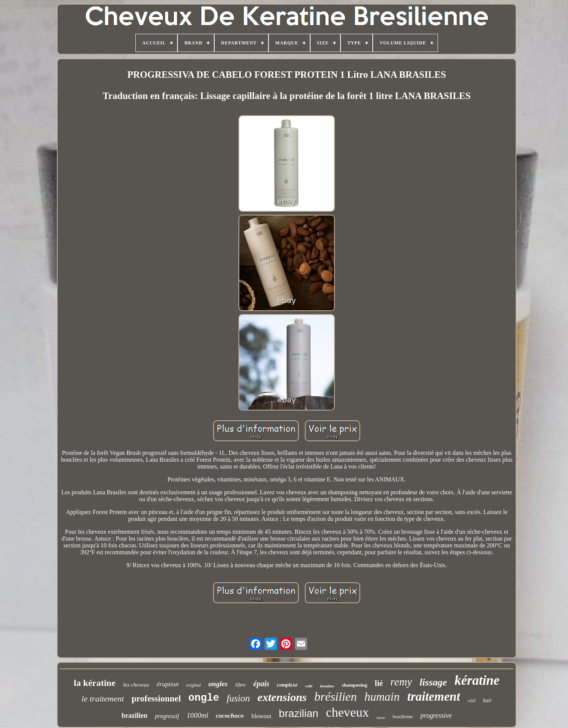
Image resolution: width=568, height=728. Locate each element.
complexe (287, 685)
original (194, 685)
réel (471, 700)
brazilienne (403, 717)
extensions (282, 697)
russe (381, 717)
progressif (167, 716)
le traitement (103, 699)
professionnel (156, 699)
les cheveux (136, 685)
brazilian (298, 713)
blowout (261, 716)
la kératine (95, 683)
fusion (238, 698)
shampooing (354, 685)
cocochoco (230, 716)
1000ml (197, 715)
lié (379, 683)
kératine (477, 680)
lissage (433, 682)
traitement (434, 697)
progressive (436, 715)
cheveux (348, 712)
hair (487, 700)
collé (309, 686)
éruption (168, 684)
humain (382, 697)
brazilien (135, 715)
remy (401, 682)
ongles (218, 684)
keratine (327, 686)
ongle (204, 698)
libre (240, 685)
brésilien (336, 697)
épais (261, 684)
